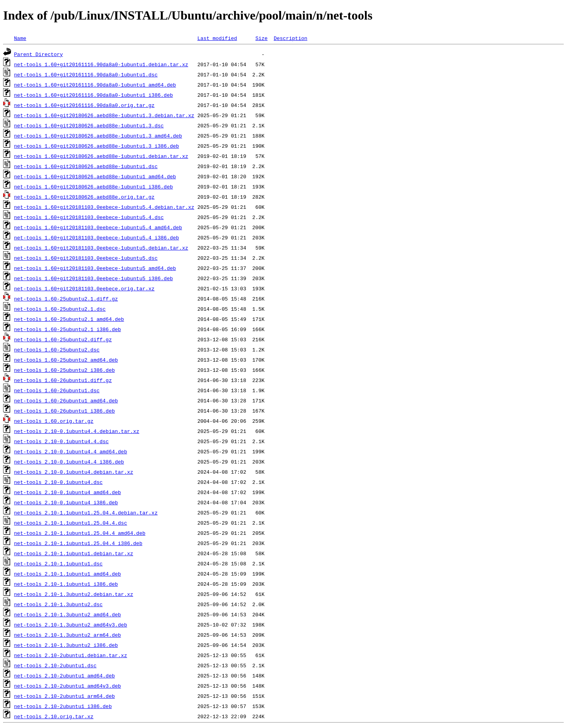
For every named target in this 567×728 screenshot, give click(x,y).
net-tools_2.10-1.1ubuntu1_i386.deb (66, 584)
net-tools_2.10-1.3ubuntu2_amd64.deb (68, 614)
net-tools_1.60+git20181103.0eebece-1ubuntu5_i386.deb (94, 278)
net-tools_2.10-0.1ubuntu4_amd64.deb (68, 492)
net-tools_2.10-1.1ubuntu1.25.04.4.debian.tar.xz (86, 512)
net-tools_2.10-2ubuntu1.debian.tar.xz (71, 655)
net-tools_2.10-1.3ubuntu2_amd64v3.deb (71, 625)
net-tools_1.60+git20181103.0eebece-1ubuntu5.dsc (86, 258)
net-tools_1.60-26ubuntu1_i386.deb (64, 411)
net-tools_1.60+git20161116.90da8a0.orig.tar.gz (84, 105)
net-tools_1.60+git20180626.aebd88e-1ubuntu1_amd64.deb (95, 176)
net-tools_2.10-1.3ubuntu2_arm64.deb (68, 635)
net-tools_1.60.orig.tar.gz (54, 421)
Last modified (217, 38)
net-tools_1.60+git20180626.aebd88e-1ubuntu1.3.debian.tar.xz (104, 115)
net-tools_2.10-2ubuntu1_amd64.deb (64, 675)
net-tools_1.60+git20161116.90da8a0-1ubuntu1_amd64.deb (95, 85)
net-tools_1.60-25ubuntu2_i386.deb (64, 370)
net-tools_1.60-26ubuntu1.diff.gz (63, 380)
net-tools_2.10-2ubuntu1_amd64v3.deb (68, 686)
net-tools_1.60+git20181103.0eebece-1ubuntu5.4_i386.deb (97, 237)
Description (291, 38)
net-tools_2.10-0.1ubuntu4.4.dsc (61, 441)
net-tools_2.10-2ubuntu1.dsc (55, 665)
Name (20, 38)
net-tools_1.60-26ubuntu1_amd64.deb (66, 400)
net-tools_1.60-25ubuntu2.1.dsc (60, 309)
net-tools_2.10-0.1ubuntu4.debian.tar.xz (74, 472)
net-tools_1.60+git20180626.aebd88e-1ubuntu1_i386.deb (94, 187)
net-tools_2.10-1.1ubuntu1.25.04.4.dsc (71, 523)
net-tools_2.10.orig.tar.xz (54, 716)
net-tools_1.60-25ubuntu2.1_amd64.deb (69, 319)
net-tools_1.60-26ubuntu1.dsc (57, 390)
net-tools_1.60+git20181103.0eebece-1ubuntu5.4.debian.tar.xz (104, 207)
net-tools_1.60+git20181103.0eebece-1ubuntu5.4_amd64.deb (98, 227)
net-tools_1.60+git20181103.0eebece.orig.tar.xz (84, 288)
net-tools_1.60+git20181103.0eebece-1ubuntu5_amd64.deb (95, 268)
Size (261, 38)
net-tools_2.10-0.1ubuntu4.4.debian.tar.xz (77, 431)
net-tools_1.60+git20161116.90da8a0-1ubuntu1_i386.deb (94, 95)
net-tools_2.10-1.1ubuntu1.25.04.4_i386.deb (78, 543)
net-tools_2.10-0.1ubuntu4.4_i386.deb (69, 462)
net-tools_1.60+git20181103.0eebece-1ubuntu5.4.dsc (89, 217)
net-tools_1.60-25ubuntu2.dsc (57, 350)
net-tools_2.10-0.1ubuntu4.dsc (58, 482)
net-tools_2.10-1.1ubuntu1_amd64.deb (68, 574)
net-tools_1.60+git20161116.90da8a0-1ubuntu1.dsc (86, 74)
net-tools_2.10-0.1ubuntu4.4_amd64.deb (71, 451)
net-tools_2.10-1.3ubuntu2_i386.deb (66, 645)
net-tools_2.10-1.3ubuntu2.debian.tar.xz (74, 594)
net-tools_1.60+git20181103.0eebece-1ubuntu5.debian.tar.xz (101, 248)
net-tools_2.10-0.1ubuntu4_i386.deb (66, 502)
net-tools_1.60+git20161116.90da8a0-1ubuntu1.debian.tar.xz (101, 64)
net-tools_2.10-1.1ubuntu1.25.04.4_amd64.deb (80, 533)
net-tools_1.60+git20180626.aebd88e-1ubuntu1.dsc (86, 166)
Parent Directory (39, 54)
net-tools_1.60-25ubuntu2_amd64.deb (66, 360)
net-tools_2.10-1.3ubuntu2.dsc (58, 604)
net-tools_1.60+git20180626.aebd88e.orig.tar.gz (84, 197)
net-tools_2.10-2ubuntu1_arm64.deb (64, 696)
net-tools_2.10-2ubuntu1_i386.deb (63, 706)
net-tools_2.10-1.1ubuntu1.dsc (58, 563)
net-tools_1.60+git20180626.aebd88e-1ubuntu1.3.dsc (89, 125)
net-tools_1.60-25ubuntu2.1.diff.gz (66, 299)
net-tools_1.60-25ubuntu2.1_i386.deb (68, 329)
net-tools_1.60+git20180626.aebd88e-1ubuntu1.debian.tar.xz (101, 156)
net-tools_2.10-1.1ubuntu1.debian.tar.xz (74, 553)
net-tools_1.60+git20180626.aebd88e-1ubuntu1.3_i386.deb (97, 146)
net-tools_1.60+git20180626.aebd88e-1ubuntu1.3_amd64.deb (98, 136)
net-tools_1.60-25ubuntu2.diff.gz (63, 339)
